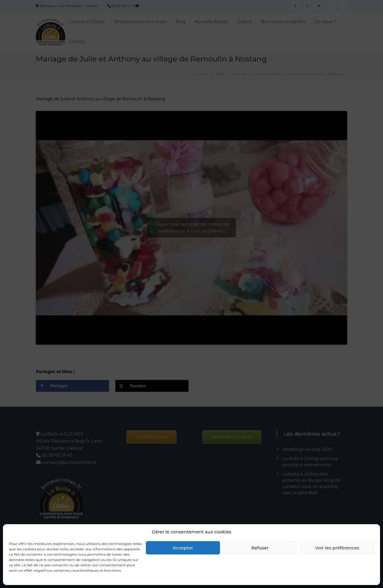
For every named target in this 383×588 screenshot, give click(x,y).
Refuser (260, 548)
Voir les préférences (337, 548)
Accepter (183, 548)
